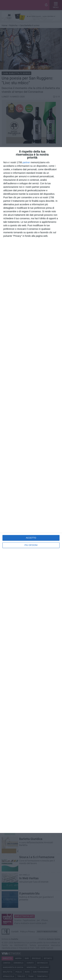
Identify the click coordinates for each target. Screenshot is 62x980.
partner (26, 162)
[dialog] (31, 490)
